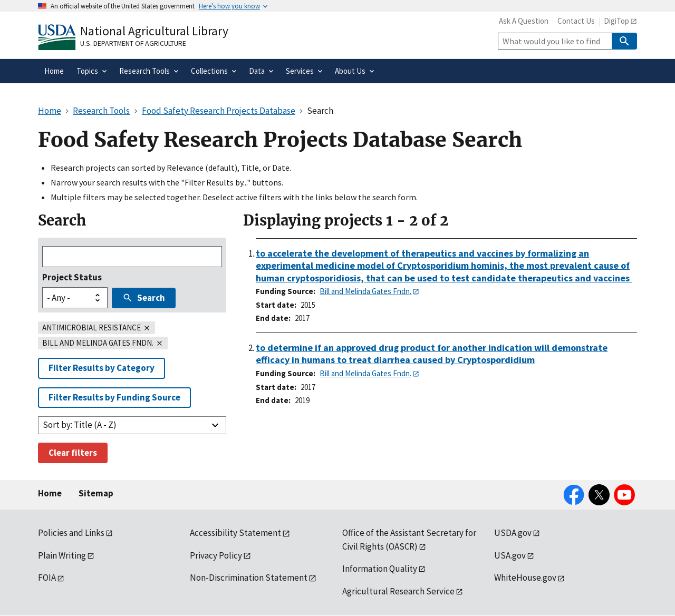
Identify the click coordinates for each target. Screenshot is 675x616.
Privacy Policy (216, 555)
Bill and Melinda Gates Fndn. (365, 291)
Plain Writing (62, 555)
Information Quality (380, 569)
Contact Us (576, 21)
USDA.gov (513, 533)
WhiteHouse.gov (525, 578)
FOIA (47, 578)
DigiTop (616, 21)
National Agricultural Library (154, 31)
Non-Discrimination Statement (249, 578)
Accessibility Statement (235, 533)
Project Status (72, 277)
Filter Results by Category (102, 368)
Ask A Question (524, 21)
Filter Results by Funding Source (114, 397)
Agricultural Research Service (398, 591)
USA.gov (510, 555)
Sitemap (96, 493)
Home (50, 493)
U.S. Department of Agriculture (133, 43)
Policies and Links (71, 533)
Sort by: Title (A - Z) (80, 425)
